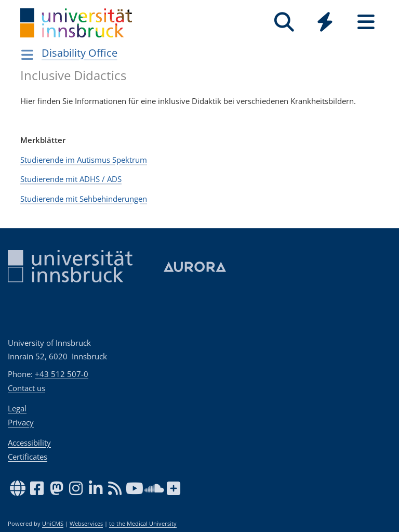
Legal (17, 408)
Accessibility (29, 443)
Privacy (21, 422)
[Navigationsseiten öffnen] (27, 55)
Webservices (86, 524)
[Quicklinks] (325, 22)
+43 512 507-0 (62, 374)
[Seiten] (366, 22)
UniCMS (53, 524)
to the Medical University (143, 524)
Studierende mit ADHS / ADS (71, 179)
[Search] (284, 22)
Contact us (26, 388)
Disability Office (79, 53)
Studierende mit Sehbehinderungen (84, 199)
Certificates (28, 457)
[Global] (325, 23)
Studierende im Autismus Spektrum (84, 160)
